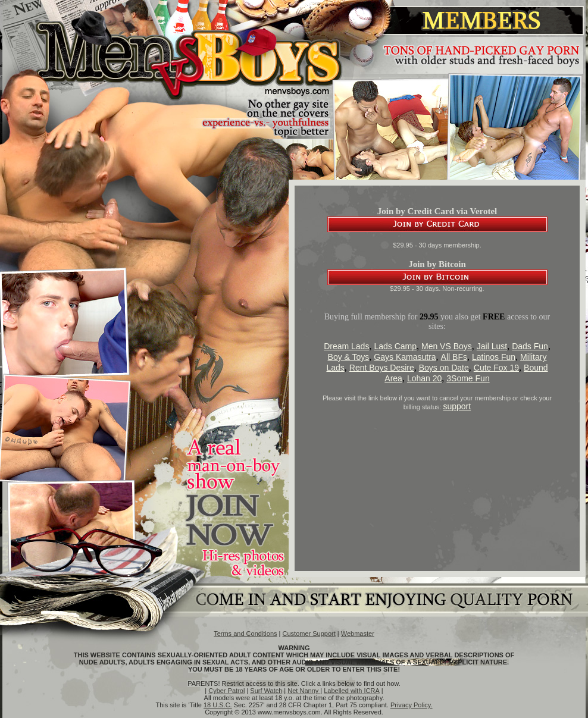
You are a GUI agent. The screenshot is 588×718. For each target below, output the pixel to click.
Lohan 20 (424, 378)
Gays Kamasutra (405, 357)
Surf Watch (266, 691)
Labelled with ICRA (352, 691)
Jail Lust (492, 346)
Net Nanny (304, 691)
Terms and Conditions (245, 634)
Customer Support (309, 634)
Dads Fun (530, 346)
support (457, 406)
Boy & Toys (349, 357)
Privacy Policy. (412, 705)
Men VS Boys (447, 346)
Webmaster (358, 634)
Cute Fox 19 (496, 368)
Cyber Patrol (226, 691)
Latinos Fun (494, 357)
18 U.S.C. (218, 705)
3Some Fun (468, 378)
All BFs (454, 357)
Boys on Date (444, 368)
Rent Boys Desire (382, 368)
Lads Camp (395, 346)
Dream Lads (346, 346)
